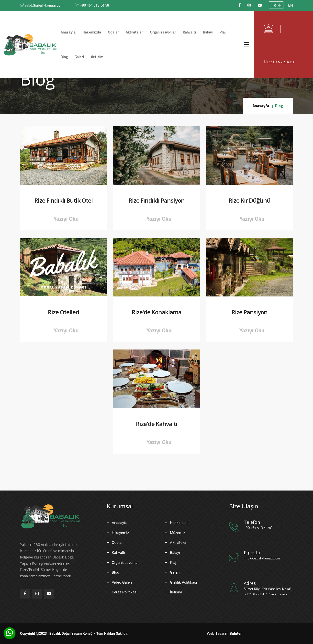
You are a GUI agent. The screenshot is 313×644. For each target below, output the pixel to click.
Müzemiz (178, 533)
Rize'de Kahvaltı (157, 424)
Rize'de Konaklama (157, 312)
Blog (229, 29)
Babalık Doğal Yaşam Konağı (71, 633)
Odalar (116, 29)
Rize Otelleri (64, 312)
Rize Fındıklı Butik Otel (64, 201)
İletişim (87, 60)
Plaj (217, 29)
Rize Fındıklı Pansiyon (157, 201)
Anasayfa (74, 29)
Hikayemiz (121, 533)
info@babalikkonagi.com (46, 5)
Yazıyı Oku (66, 218)
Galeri (71, 60)
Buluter (235, 633)
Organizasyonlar (162, 29)
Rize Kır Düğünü (250, 201)
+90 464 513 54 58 (101, 5)
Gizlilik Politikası (184, 582)
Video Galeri (122, 582)
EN (290, 5)
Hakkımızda (96, 29)
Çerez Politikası (125, 592)
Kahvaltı (187, 29)
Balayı (204, 29)
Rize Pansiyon (250, 312)
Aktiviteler (135, 29)
